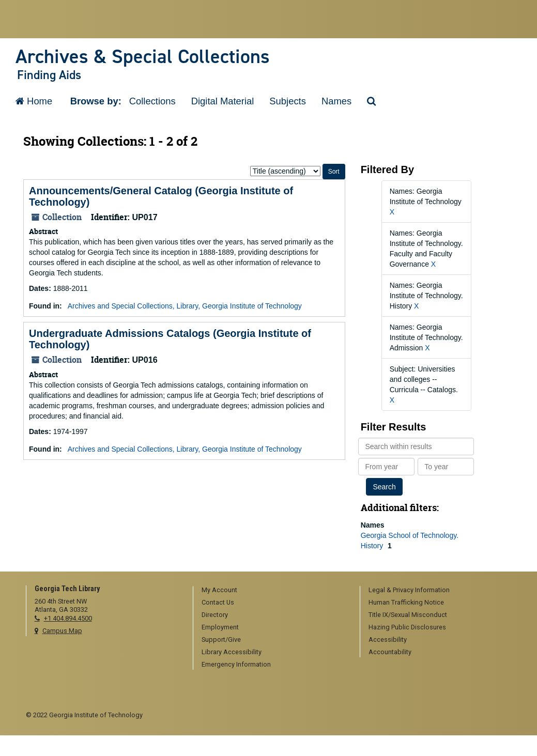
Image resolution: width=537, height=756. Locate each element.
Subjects (288, 101)
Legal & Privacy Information (409, 590)
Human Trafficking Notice (406, 602)
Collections (152, 101)
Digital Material (223, 101)
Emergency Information (236, 664)
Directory (215, 615)
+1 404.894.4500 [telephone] (68, 618)
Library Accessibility (232, 652)
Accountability (390, 652)
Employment (220, 627)
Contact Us (218, 602)
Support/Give (221, 639)
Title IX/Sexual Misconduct (408, 615)
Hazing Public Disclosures (407, 627)
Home (34, 101)
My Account (219, 590)
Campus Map (62, 631)
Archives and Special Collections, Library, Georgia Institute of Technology (185, 306)
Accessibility (388, 639)
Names (336, 101)
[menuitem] (273, 591)
